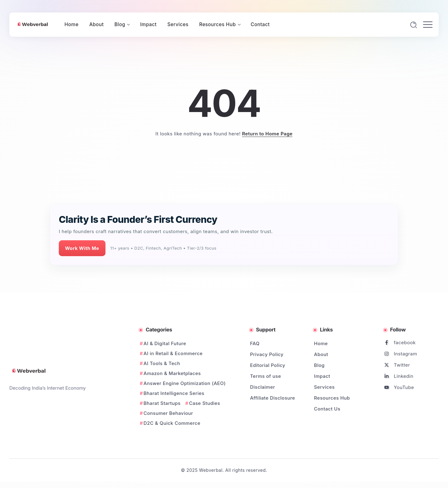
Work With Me (82, 248)
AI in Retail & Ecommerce (173, 353)
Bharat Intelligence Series (174, 393)
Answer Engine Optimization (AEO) (184, 383)
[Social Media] (411, 343)
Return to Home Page (267, 134)
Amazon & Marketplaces (172, 373)
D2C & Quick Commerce (172, 423)
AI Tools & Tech (162, 363)
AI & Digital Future (165, 343)
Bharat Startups (162, 403)
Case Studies (205, 403)
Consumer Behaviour (168, 413)
